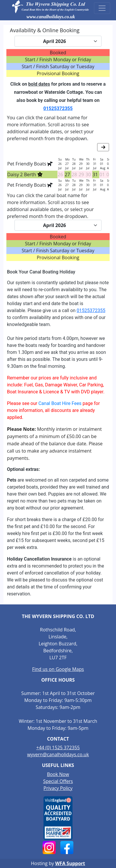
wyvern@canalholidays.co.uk (58, 754)
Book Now (58, 774)
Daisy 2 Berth (25, 174)
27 (67, 174)
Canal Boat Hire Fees (60, 403)
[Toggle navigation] (102, 8)
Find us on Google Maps (58, 669)
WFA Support (70, 863)
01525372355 (58, 108)
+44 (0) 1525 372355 (58, 748)
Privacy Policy (58, 788)
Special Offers (58, 781)
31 (95, 174)
